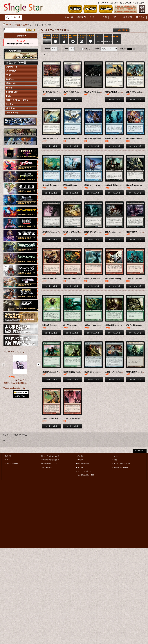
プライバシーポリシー (85, 471)
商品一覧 (8, 456)
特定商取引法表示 (83, 464)
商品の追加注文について (49, 464)
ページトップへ (141, 451)
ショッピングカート (12, 464)
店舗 (115, 460)
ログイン (8, 460)
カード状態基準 (46, 467)
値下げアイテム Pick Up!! (122, 464)
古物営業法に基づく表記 (86, 475)
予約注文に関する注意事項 (50, 460)
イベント (117, 456)
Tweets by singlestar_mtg (14, 388)
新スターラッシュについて (50, 456)
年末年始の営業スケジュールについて (21, 42)
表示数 (48, 49)
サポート (80, 467)
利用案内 (80, 460)
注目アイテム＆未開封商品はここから (18, 383)
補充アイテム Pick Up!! (121, 467)
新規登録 (80, 456)
